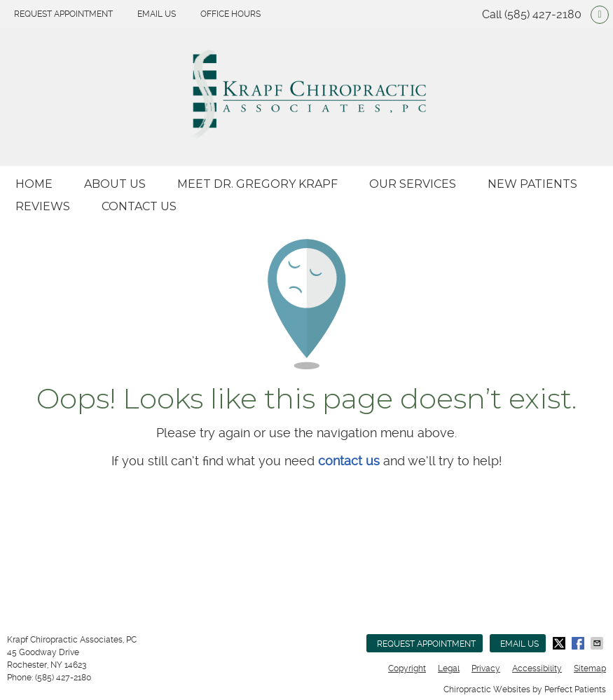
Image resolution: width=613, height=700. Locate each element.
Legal (449, 668)
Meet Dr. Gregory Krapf (257, 184)
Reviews (43, 206)
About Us (115, 184)
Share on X (560, 643)
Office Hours (230, 14)
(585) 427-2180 (543, 14)
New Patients (532, 184)
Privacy (486, 668)
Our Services (413, 184)
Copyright (407, 668)
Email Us (157, 14)
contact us (349, 461)
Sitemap (590, 668)
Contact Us (139, 206)
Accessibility (537, 668)
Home (34, 184)
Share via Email (598, 643)
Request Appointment (63, 14)
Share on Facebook (579, 643)
